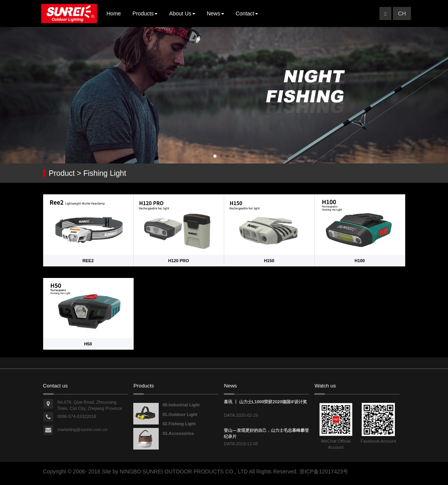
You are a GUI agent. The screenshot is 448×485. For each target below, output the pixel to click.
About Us (182, 13)
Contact (247, 13)
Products (145, 13)
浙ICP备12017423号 (324, 472)
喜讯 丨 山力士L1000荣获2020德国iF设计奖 (265, 402)
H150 (269, 261)
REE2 (88, 261)
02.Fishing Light (179, 424)
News (216, 13)
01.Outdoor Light (180, 414)
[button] (215, 156)
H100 (360, 261)
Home (114, 13)
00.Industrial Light (181, 405)
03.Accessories (178, 433)
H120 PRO (178, 261)
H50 (88, 344)
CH (402, 13)
